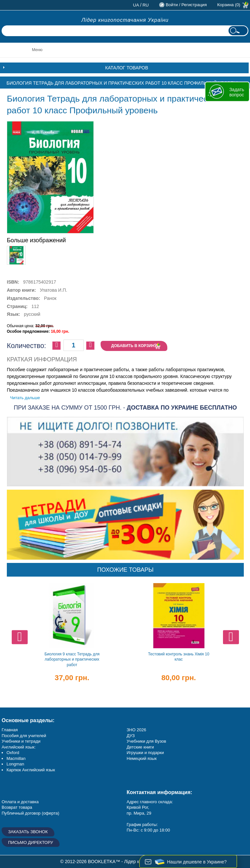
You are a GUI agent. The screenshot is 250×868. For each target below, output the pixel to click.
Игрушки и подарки (145, 753)
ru (146, 5)
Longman (15, 764)
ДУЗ (131, 736)
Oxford (13, 753)
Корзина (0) (229, 5)
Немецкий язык (142, 758)
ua (136, 5)
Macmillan (16, 758)
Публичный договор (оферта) (30, 813)
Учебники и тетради (21, 741)
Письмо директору (31, 842)
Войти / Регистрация (186, 5)
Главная (10, 730)
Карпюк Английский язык (31, 770)
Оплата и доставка (20, 802)
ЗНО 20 (134, 730)
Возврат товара (17, 807)
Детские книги (140, 747)
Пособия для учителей (24, 736)
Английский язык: (19, 747)
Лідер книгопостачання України (125, 20)
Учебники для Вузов (146, 741)
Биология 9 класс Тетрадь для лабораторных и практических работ (72, 659)
